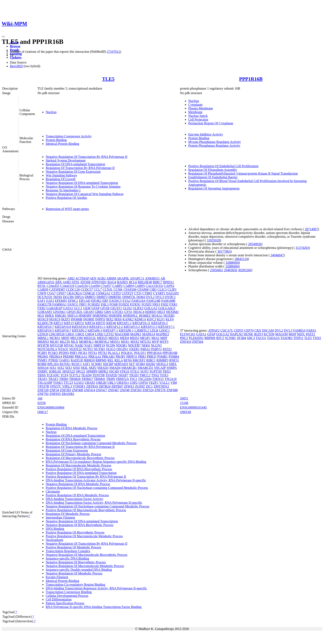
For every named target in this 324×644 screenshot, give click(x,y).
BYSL (42, 286)
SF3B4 (140, 364)
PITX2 (103, 353)
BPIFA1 (168, 282)
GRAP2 (89, 312)
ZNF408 (77, 390)
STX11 (135, 371)
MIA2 (155, 338)
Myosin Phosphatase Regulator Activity (215, 142)
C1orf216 (82, 286)
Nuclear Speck (198, 116)
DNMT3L (129, 297)
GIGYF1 (116, 308)
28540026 (255, 244)
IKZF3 (66, 319)
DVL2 (150, 297)
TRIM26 (75, 379)
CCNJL (108, 290)
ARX (58, 282)
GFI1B (105, 308)
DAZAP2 (172, 293)
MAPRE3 (163, 334)
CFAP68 (143, 290)
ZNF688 (172, 390)
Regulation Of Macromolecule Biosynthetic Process (80, 458)
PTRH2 (53, 360)
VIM (174, 383)
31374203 (302, 248)
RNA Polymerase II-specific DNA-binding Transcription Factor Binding (94, 607)
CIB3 (153, 290)
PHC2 (184, 338)
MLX (75, 342)
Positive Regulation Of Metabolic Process (73, 547)
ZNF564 (198, 342)
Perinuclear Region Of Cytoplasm (211, 123)
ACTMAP (82, 278)
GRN (108, 312)
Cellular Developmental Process (67, 596)
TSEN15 (158, 379)
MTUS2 (145, 342)
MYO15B (56, 345)
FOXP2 (147, 304)
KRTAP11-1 (97, 327)
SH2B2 (150, 364)
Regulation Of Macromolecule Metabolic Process (78, 465)
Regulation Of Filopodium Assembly (213, 170)
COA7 (51, 293)
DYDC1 (170, 297)
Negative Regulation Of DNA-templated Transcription (82, 183)
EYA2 (127, 301)
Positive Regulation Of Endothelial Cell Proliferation (223, 166)
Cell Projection (198, 119)
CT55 (138, 293)
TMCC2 (145, 375)
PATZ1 (167, 349)
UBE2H (101, 383)
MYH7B (43, 345)
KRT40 (111, 323)
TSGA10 (170, 379)
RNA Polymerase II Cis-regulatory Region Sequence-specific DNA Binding (96, 462)
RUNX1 (65, 364)
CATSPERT (57, 290)
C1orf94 (94, 286)
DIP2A (79, 297)
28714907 (311, 229)
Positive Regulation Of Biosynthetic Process (75, 532)
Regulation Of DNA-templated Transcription (75, 164)
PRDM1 (43, 357)
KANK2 (128, 319)
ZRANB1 (68, 394)
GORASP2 (45, 312)
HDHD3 (151, 312)
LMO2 (80, 334)
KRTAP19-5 (46, 330)
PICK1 (83, 353)
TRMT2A (122, 379)
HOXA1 (157, 316)
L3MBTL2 (142, 330)
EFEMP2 (61, 301)
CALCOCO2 (154, 286)
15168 (184, 403)
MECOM (76, 338)
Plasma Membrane (201, 108)
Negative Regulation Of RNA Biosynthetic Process (80, 525)
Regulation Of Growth (61, 179)
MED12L (90, 338)
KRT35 (101, 323)
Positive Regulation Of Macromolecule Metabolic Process (84, 536)
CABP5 (140, 286)
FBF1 (83, 304)
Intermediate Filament (60, 517)
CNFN (42, 293)
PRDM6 (68, 357)
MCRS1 (55, 338)
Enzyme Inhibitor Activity (206, 134)
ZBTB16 (92, 386)
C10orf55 (53, 286)
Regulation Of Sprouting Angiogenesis (214, 188)
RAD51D (77, 360)
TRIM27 (87, 379)
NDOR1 (121, 345)
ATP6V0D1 (99, 282)
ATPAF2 (214, 330)
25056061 (217, 270)
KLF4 (170, 319)
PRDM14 (56, 357)
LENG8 (43, 334)
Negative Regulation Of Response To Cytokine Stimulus (83, 186)
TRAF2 (53, 379)
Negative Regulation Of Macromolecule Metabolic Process (85, 566)
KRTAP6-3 (95, 330)
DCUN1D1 (45, 297)
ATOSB (85, 282)
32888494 (232, 263)
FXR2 (41, 308)
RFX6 (128, 360)
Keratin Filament (57, 577)
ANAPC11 (137, 278)
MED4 (124, 338)
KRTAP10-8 (63, 327)
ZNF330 (43, 390)
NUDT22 (75, 349)
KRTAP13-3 (149, 327)
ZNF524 (148, 390)
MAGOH (281, 334)
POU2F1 (140, 353)
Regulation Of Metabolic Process (68, 514)
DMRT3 (102, 297)
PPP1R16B (251, 79)
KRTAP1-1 (124, 323)
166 (40, 398)
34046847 (277, 255)
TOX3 (164, 375)
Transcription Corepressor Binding (69, 592)
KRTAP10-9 (80, 327)
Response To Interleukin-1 (63, 190)
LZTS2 (109, 334)
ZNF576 (160, 390)
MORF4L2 (102, 342)
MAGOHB (122, 334)
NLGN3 (156, 345)
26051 (184, 398)
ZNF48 (125, 390)
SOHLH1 (55, 371)
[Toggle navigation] (3, 37)
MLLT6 (65, 342)
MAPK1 (136, 334)
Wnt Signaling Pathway (61, 175)
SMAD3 (103, 368)
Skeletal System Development (66, 160)
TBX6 (42, 375)
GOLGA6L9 (167, 308)
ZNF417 (101, 390)
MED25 (102, 338)
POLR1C (127, 353)
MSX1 (125, 342)
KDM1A (140, 319)
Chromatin (53, 491)
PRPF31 (132, 357)
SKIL (84, 368)
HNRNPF (85, 316)
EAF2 (50, 301)
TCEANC (53, 375)
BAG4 (112, 282)
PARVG (156, 349)
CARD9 (43, 290)
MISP (292, 334)
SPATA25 (69, 371)
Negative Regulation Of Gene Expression (73, 172)
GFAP (95, 308)
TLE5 (108, 79)
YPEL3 (67, 386)
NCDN (110, 345)
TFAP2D (111, 375)
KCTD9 (269, 334)
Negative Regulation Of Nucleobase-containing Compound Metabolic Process (97, 506)
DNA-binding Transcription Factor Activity (74, 499)
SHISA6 (43, 368)
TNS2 (155, 375)
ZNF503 (136, 390)
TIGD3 (134, 375)
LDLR (154, 330)
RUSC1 (77, 364)
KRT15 (69, 323)
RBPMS (101, 360)
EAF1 (41, 301)
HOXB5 (169, 316)
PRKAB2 (108, 357)
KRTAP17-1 (166, 327)
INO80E (89, 319)
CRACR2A (74, 293)
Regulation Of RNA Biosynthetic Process (73, 439)
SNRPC (43, 371)
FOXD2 (124, 304)
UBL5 (112, 383)
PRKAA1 (81, 357)
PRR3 (142, 357)
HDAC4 (139, 312)
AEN (93, 278)
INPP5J (100, 319)
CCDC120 (73, 290)
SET (132, 364)
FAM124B (153, 301)
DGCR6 (68, 297)
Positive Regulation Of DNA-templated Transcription (81, 473)
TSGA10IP (45, 383)
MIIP (164, 338)
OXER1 (134, 349)
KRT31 (79, 323)
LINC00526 (57, 334)
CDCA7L (227, 330)
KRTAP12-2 (115, 327)
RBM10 (89, 360)
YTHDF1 (79, 386)
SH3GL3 (162, 364)
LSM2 (99, 334)
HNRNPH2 (100, 316)
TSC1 (133, 379)
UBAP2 (90, 383)
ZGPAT (140, 386)
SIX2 (61, 368)
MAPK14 (149, 334)
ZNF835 (55, 394)
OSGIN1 (122, 349)
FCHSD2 (94, 304)
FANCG (73, 304)
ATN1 (75, 282)
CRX (258, 330)
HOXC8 (43, 319)
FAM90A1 (59, 304)
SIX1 (53, 368)
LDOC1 (164, 330)
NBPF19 (99, 345)
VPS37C (56, 386)
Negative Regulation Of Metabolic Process (74, 573)
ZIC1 (149, 386)
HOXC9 (55, 319)
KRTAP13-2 (132, 327)
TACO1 (261, 338)
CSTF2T (127, 293)
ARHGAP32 (46, 282)
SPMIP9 (92, 371)
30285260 (245, 270)
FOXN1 (135, 304)
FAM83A (299, 330)
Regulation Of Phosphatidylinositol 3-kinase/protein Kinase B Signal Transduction (243, 173)
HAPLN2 (236, 334)
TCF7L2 (75, 375)
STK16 (124, 371)
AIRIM (111, 278)
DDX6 (58, 297)
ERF (105, 301)
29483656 (231, 270)
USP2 (134, 383)
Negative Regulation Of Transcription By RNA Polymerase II (86, 157)
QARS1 (65, 360)
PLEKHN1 (196, 338)
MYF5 (164, 342)
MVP (155, 342)
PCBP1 (42, 353)
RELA (119, 360)
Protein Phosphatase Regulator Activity (214, 146)
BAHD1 (122, 282)
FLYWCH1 (188, 334)
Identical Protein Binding (62, 144)
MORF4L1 (86, 342)
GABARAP (54, 308)
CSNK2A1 (103, 293)
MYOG (69, 345)
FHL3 (105, 304)
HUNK (248, 334)
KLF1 (161, 319)
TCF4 (64, 375)
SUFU (145, 371)
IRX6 (118, 319)
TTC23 (68, 383)
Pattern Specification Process (65, 603)
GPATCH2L (75, 312)
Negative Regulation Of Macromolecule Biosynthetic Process (86, 555)
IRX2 (110, 319)
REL (111, 360)
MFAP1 (145, 338)
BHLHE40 (145, 282)
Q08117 (43, 412)
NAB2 (79, 345)
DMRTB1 (115, 297)
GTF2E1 (118, 312)
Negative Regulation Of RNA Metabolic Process (78, 484)
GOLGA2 (151, 308)
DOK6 (141, 297)
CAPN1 (169, 286)
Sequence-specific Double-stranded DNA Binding (79, 570)
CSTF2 (116, 293)
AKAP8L (123, 278)
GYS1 (128, 312)
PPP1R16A (154, 353)
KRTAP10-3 (160, 323)
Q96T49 (185, 412)
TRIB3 (64, 379)
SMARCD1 (145, 368)
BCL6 (133, 282)
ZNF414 (89, 390)
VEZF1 (154, 383)
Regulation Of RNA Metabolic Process (71, 428)
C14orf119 (67, 286)
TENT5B (99, 375)
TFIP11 (298, 338)
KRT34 (90, 323)
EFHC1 (73, 301)
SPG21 (80, 371)
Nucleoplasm (54, 540)
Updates (16, 57)
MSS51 (115, 342)
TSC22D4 (145, 379)
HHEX (49, 316)
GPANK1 (59, 312)
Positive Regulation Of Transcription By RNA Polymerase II (86, 477)
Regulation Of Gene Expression (67, 450)
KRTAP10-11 (141, 323)
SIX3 (69, 368)
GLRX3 (138, 308)
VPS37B (43, 386)
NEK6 (146, 345)
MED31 (114, 338)
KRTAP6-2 (79, 330)
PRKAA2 (95, 357)
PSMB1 (163, 357)
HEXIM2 (172, 312)
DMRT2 (90, 297)
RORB (42, 364)
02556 (42, 403)
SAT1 (86, 364)
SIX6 (76, 368)
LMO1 (70, 334)
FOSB (114, 304)
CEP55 (239, 330)
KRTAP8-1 (126, 330)
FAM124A (138, 301)
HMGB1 (61, 316)
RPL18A (53, 364)
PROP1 (120, 357)
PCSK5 (53, 353)
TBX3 (167, 371)
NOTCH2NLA (47, 349)
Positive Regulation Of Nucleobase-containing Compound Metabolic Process (97, 488)
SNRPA (172, 368)
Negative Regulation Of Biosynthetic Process (76, 562)
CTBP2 (147, 293)
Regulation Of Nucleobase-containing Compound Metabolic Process (91, 443)
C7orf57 (106, 286)
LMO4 (90, 334)
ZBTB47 (117, 386)
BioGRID (16, 66)
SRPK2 (103, 371)
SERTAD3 (121, 364)
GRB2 (99, 312)
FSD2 (165, 304)
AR (163, 278)
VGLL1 (165, 383)
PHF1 (73, 353)
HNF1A (73, 316)
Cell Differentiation (59, 599)
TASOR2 (286, 338)
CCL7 (98, 290)
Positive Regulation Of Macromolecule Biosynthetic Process (86, 510)
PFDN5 (64, 353)
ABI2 (71, 278)
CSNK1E (89, 293)
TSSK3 (58, 383)
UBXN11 (123, 383)
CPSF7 (61, 293)
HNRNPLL (130, 316)
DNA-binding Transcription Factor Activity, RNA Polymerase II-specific (94, 503)
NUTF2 (88, 349)
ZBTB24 (105, 386)
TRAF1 (42, 379)
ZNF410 (186, 342)
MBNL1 (43, 338)
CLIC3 (162, 290)
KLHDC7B (45, 323)
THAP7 (123, 375)
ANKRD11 (152, 278)
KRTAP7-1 (111, 330)
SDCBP (108, 364)
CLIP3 (172, 290)
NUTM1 (99, 349)
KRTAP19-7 (63, 330)
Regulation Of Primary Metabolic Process (73, 454)
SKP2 (93, 368)
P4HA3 (145, 349)
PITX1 (93, 353)
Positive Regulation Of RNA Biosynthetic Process (79, 469)
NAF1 (88, 345)
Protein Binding (56, 140)
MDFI (65, 338)
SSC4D (114, 371)
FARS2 (311, 330)
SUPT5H (156, 371)
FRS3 (156, 304)
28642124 (241, 259)
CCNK (118, 290)
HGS (41, 316)
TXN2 (317, 338)
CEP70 (249, 330)
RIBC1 (151, 360)
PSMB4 (174, 357)
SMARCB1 (129, 368)
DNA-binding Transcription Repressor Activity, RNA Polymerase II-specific (96, 588)
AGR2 (101, 278)
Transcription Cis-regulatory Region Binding (75, 585)
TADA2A (273, 338)
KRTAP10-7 (46, 327)
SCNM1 (96, 364)
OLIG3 (111, 349)
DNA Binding (55, 529)
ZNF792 (43, 394)
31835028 (213, 240)
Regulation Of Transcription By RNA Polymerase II (80, 168)
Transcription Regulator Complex (68, 551)
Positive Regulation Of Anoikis (66, 198)
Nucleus (51, 112)
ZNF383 (66, 390)
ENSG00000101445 (193, 407)
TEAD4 (86, 375)
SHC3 (251, 338)
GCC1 (78, 308)
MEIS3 (135, 338)
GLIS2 (127, 308)
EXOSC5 (115, 301)
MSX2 (135, 342)
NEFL (301, 334)
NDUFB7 (134, 345)
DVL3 (160, 297)
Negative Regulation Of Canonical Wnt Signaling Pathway (85, 194)
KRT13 (58, 323)
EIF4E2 (96, 301)
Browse (15, 46)
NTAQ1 (63, 349)
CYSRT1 (159, 293)
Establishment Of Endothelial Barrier (213, 177)
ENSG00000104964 (51, 407)
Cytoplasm (195, 105)
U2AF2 (79, 383)
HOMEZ (145, 316)
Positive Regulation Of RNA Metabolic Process (77, 495)
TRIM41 (100, 379)
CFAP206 (130, 290)
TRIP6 (111, 379)
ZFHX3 (129, 386)
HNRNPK (115, 316)
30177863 (224, 251)
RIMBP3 (162, 360)
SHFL (173, 364)
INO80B (77, 319)
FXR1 (173, 304)
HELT (161, 312)
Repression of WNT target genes (67, 209)
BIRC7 (158, 282)
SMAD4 (115, 368)
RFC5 (220, 338)
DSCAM (268, 330)
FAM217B (44, 304)
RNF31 (174, 360)
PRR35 (152, 357)
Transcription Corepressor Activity (69, 136)
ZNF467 (114, 390)
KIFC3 (151, 319)
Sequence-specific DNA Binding (67, 558)
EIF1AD (85, 301)
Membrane (195, 112)
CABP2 (118, 286)
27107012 (113, 52)
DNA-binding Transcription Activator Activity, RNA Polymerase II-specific (96, 480)
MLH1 (54, 342)
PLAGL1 (114, 353)
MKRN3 (43, 342)
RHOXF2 (139, 360)
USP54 (143, 383)
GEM (87, 308)
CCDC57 (87, 290)
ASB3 (67, 282)
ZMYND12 (161, 386)
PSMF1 (42, 360)
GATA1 (68, 308)
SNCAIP (160, 368)
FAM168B (168, 301)
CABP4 (129, 286)
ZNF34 (54, 390)
